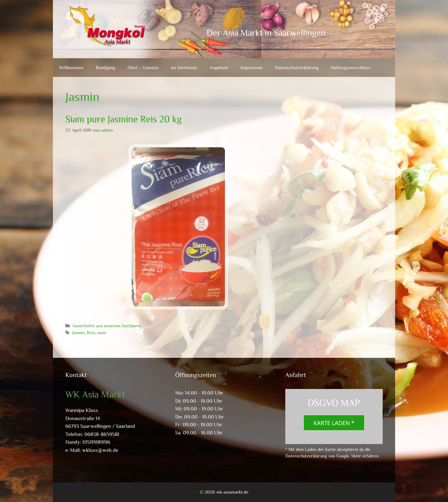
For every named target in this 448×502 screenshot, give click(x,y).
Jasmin (78, 333)
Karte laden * (334, 423)
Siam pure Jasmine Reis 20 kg (124, 119)
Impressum (252, 67)
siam (101, 333)
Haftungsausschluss (351, 67)
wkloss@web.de (100, 450)
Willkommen (71, 67)
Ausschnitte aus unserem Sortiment (107, 326)
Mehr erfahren (365, 456)
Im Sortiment (184, 67)
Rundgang (105, 67)
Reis (91, 333)
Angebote (219, 67)
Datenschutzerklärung (297, 67)
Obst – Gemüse (143, 67)
